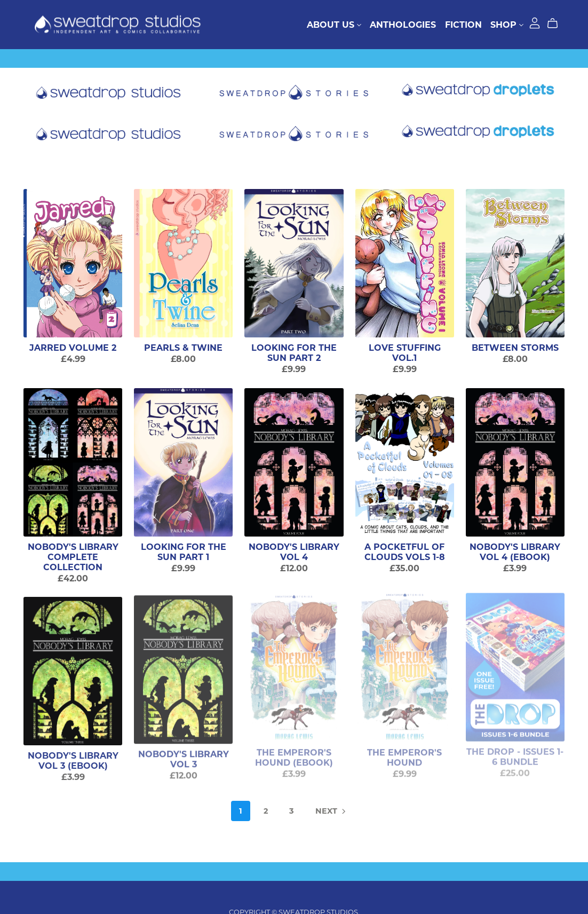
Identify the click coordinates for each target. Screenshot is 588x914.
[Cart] (557, 23)
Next (331, 812)
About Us (334, 24)
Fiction (463, 24)
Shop (507, 24)
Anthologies (403, 24)
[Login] (535, 22)
